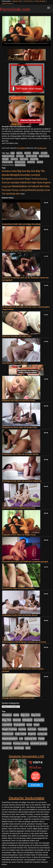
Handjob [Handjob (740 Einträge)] (15, 182)
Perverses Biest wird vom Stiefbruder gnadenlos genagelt (25, 562)
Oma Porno (29, 1)
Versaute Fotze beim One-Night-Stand (17, 251)
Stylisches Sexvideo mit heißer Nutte (17, 336)
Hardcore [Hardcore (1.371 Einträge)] (25, 182)
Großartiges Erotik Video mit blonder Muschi (20, 615)
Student (40, 162)
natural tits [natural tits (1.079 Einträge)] (37, 186)
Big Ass (19, 153)
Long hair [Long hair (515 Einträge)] (6, 186)
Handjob (5, 159)
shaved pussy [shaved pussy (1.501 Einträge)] (35, 190)
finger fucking (44, 156)
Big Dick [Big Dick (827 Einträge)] (31, 171)
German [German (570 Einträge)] (6, 182)
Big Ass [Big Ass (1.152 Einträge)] (22, 171)
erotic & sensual (8, 156)
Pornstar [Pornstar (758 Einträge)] (6, 190)
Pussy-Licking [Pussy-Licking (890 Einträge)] (19, 190)
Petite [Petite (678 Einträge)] (47, 186)
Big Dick (28, 153)
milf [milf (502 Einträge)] (29, 186)
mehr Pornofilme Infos (10, 143)
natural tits (34, 159)
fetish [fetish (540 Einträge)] (22, 179)
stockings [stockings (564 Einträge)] (11, 194)
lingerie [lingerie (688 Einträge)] (47, 182)
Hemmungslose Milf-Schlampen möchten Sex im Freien (24, 642)
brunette (44, 153)
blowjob (36, 153)
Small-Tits (31, 162)
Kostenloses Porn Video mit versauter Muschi (20, 454)
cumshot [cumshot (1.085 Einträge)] (35, 175)
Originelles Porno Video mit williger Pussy (19, 535)
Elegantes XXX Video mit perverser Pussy (19, 401)
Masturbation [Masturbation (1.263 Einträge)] (19, 186)
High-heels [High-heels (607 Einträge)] (37, 182)
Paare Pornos (20, 165)
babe (13, 153)
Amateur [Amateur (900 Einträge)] (6, 171)
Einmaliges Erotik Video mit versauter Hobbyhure (22, 481)
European (20, 156)
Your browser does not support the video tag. (26, 31)
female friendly (31, 156)
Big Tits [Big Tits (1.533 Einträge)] (40, 171)
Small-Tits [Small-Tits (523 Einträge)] (7, 748)
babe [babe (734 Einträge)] (14, 171)
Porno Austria (40, 1)
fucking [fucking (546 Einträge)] (43, 179)
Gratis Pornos (7, 4)
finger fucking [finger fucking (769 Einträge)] (32, 179)
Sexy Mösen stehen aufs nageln (15, 363)
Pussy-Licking (7, 162)
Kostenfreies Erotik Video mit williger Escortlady (21, 224)
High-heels (24, 159)
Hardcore (14, 159)
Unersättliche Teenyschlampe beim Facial (19, 508)
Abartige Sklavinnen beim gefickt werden (18, 698)
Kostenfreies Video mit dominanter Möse (18, 588)
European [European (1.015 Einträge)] (7, 179)
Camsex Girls (17, 1)
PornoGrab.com (15, 9)
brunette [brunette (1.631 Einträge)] (25, 175)
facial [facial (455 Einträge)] (16, 179)
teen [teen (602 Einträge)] (18, 194)
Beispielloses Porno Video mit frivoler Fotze (20, 427)
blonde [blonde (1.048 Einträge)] (6, 175)
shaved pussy (20, 162)
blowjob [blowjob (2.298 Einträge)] (15, 175)
